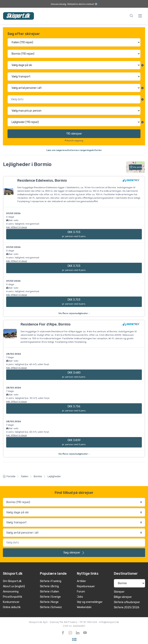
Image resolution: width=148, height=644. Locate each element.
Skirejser (119, 592)
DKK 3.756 (74, 408)
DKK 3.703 (74, 234)
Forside (9, 476)
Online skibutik (12, 607)
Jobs (80, 597)
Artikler (81, 581)
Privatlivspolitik (13, 597)
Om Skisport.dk (12, 581)
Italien (25, 476)
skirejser (74, 134)
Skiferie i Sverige (50, 597)
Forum (81, 592)
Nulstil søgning (75, 141)
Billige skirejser (123, 597)
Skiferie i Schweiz (51, 607)
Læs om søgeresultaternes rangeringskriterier (74, 150)
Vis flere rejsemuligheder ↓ (74, 313)
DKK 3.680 (74, 375)
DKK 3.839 (74, 442)
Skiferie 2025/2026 (127, 607)
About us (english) (14, 586)
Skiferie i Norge (49, 602)
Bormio (38, 476)
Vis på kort (136, 167)
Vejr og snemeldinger (90, 602)
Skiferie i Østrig (49, 586)
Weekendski (84, 607)
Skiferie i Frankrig (51, 581)
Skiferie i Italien (49, 592)
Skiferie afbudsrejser (127, 602)
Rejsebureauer (86, 586)
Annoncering (11, 592)
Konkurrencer (11, 602)
